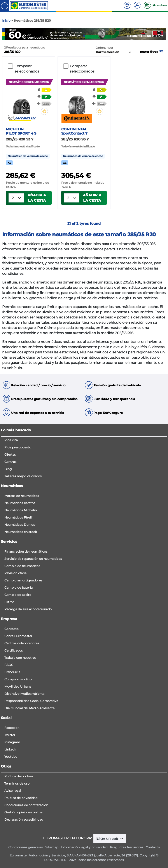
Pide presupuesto (18, 447)
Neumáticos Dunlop (20, 525)
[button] (152, 51)
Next (163, 34)
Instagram (12, 742)
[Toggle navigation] (5, 6)
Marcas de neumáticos (22, 496)
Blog (8, 469)
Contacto (11, 629)
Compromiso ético (19, 679)
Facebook (12, 728)
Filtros (9, 602)
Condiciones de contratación (26, 805)
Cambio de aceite (18, 595)
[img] (44, 111)
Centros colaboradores (22, 643)
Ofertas (10, 455)
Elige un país (108, 838)
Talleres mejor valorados (23, 476)
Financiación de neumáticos (26, 552)
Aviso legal (13, 791)
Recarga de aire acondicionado (28, 609)
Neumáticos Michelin (21, 510)
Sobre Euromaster (18, 636)
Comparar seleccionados (27, 69)
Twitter (10, 735)
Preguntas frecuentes (127, 847)
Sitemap (52, 847)
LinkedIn (11, 749)
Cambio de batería (18, 588)
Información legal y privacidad (84, 847)
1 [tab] (77, 36)
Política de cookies (19, 776)
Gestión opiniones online (23, 812)
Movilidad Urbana (18, 686)
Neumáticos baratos (20, 503)
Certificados (14, 650)
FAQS (9, 665)
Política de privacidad (21, 798)
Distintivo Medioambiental (25, 694)
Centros (10, 462)
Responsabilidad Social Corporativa (31, 701)
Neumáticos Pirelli (18, 517)
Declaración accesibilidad (24, 820)
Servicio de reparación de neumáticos (33, 559)
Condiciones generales (25, 847)
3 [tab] (91, 36)
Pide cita (11, 440)
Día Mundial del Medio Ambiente (29, 708)
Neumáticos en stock (21, 532)
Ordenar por (104, 48)
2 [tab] (84, 36)
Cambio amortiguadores (23, 580)
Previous (5, 34)
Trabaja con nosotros (20, 658)
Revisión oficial (16, 573)
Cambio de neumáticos (22, 566)
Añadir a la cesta (37, 198)
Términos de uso (17, 783)
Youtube (11, 757)
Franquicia (12, 672)
